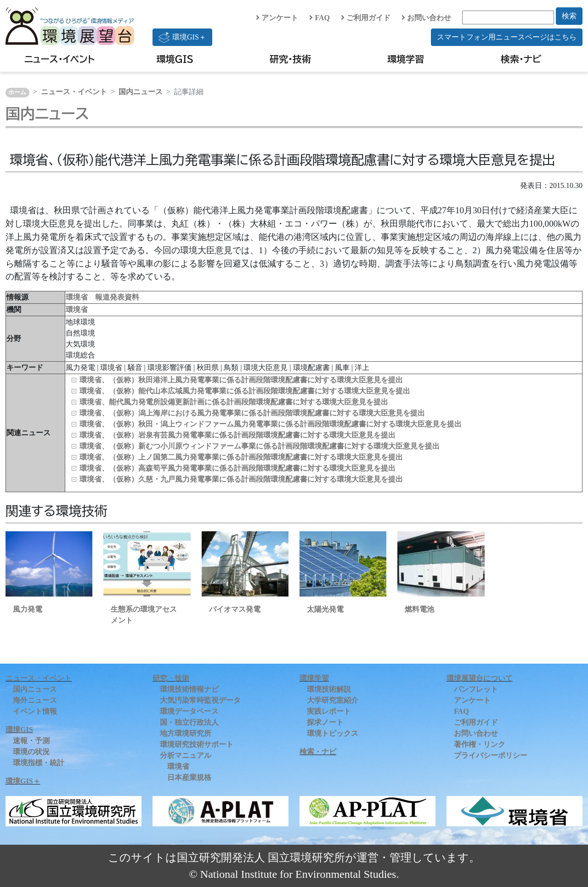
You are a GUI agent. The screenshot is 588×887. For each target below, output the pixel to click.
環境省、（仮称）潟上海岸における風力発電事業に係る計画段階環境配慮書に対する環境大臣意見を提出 (252, 413)
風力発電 (28, 609)
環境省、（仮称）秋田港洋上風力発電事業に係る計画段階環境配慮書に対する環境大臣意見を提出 (241, 380)
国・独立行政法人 (189, 722)
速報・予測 (31, 741)
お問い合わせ (426, 18)
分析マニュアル (186, 755)
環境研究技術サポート (197, 744)
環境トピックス (333, 733)
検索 (569, 16)
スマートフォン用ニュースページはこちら (507, 37)
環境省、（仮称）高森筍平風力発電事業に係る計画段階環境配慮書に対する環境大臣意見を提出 (237, 468)
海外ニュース (35, 700)
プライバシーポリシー (491, 755)
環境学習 (406, 59)
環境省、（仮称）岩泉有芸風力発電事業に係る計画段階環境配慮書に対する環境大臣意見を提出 (237, 435)
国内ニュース (141, 92)
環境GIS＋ (182, 37)
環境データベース (189, 711)
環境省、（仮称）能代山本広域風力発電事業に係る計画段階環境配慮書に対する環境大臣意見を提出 (245, 391)
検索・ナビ (521, 59)
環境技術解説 (329, 689)
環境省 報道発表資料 (102, 297)
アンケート (277, 18)
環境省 (77, 310)
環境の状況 (31, 752)
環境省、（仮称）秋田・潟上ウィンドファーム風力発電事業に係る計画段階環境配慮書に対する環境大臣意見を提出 (271, 424)
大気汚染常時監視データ (200, 700)
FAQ (319, 18)
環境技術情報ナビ (189, 689)
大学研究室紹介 (333, 700)
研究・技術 (290, 59)
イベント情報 (35, 711)
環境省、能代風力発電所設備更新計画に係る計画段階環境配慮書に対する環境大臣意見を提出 (234, 402)
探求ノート (325, 722)
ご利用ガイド (366, 18)
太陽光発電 (325, 609)
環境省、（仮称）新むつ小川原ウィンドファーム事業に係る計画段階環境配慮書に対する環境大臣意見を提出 (260, 446)
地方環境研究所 (186, 733)
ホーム (17, 92)
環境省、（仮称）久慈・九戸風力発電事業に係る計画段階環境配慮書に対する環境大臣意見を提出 (241, 479)
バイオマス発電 (235, 609)
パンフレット (476, 689)
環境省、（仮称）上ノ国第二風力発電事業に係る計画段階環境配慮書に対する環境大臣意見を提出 (241, 457)
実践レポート (329, 711)
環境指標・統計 (39, 763)
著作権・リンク (480, 744)
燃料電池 (419, 609)
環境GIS (175, 59)
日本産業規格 (189, 777)
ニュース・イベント (59, 59)
